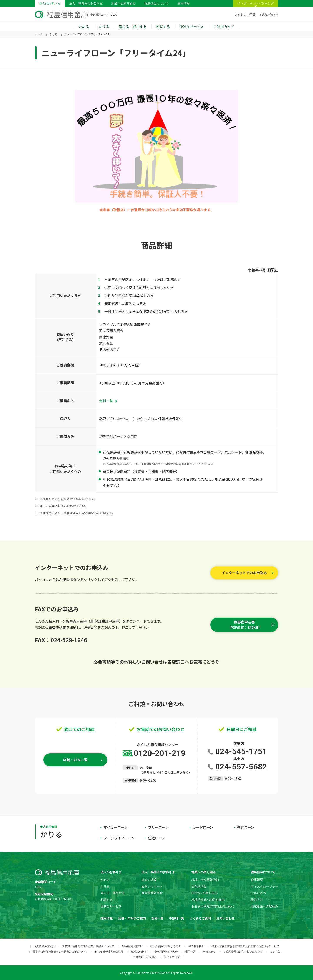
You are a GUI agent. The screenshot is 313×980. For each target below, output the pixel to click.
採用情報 (183, 3)
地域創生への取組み (265, 906)
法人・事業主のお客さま (86, 3)
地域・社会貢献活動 (205, 880)
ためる (84, 27)
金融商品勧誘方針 (132, 946)
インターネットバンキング (256, 3)
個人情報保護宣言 (44, 946)
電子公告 (190, 952)
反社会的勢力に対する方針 (165, 946)
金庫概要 (257, 880)
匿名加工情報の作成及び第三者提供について (88, 946)
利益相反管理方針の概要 (109, 952)
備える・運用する (133, 27)
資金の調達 (149, 880)
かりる (104, 27)
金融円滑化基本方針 (166, 952)
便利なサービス (192, 27)
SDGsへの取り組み (205, 893)
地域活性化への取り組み (208, 900)
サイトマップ (172, 957)
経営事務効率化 (152, 893)
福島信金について (156, 3)
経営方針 (257, 900)
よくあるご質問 (245, 15)
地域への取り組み (123, 3)
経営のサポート (152, 886)
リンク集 (275, 952)
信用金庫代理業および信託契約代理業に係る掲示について (245, 946)
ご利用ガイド (224, 27)
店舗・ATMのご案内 (132, 918)
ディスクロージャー (265, 886)
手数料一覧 (176, 918)
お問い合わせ (269, 15)
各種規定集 (210, 952)
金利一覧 (108, 401)
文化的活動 (199, 886)
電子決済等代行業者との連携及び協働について (60, 952)
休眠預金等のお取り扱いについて (243, 952)
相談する (163, 27)
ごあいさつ (258, 893)
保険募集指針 (196, 946)
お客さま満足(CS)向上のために (213, 906)
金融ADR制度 (139, 952)
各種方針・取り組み (145, 957)
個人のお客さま (50, 3)
